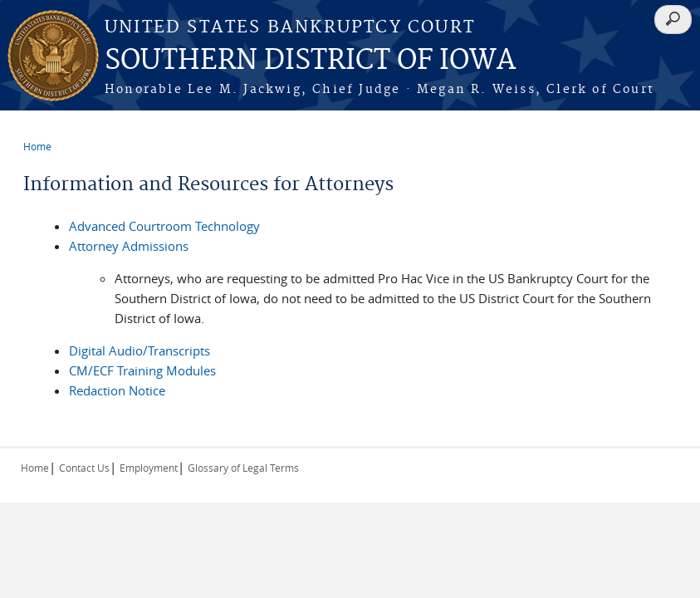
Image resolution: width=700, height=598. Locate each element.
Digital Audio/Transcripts (140, 350)
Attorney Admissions (129, 246)
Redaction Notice (117, 390)
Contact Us (84, 468)
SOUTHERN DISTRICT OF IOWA (310, 61)
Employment (149, 468)
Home (37, 146)
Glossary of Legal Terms (243, 468)
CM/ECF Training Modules (142, 370)
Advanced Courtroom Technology (164, 226)
